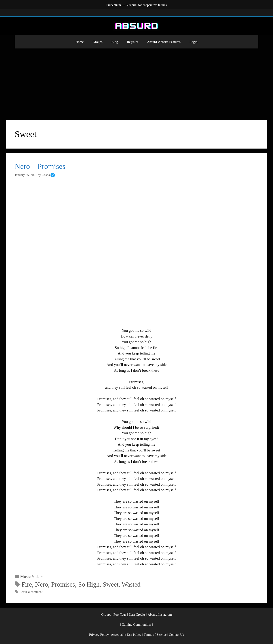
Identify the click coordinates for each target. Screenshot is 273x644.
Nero (42, 584)
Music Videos (32, 576)
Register (132, 42)
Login (193, 42)
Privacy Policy (99, 635)
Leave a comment (31, 592)
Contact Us (176, 635)
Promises (63, 584)
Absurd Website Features (164, 42)
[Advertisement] (136, 82)
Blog (115, 42)
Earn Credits (137, 615)
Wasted (131, 584)
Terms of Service (155, 635)
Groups (98, 42)
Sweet (111, 584)
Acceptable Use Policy (126, 635)
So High (89, 584)
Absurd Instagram (160, 615)
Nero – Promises (40, 166)
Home (80, 42)
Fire (27, 584)
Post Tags (120, 615)
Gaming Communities (137, 625)
